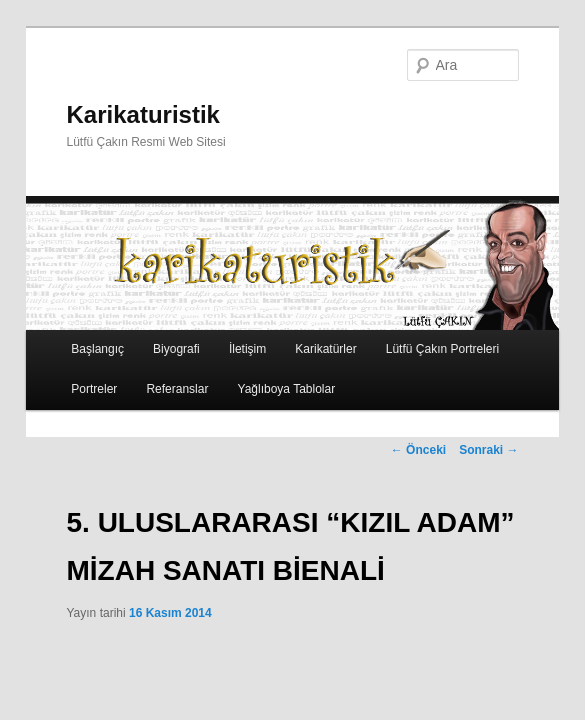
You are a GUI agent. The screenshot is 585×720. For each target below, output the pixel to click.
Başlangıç (97, 349)
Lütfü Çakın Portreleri (442, 349)
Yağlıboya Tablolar (287, 389)
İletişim (247, 349)
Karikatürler (325, 349)
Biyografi (176, 349)
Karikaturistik (143, 114)
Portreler (94, 389)
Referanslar (177, 389)
